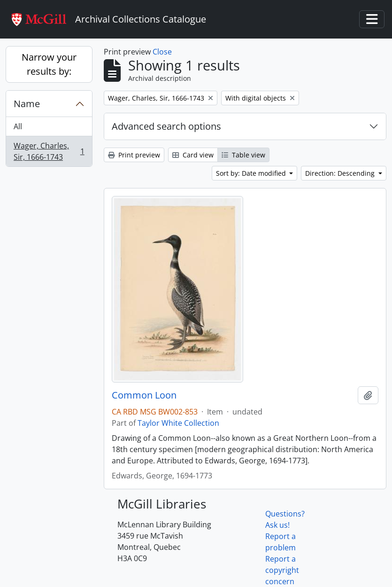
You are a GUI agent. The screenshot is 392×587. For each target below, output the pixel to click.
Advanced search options (166, 126)
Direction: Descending (341, 173)
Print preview (134, 155)
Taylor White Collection (178, 423)
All (18, 126)
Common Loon (144, 395)
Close (162, 52)
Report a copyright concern (282, 570)
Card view (193, 155)
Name (27, 104)
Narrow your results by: (49, 64)
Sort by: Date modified (252, 173)
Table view (243, 155)
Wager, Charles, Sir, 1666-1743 (49, 151)
